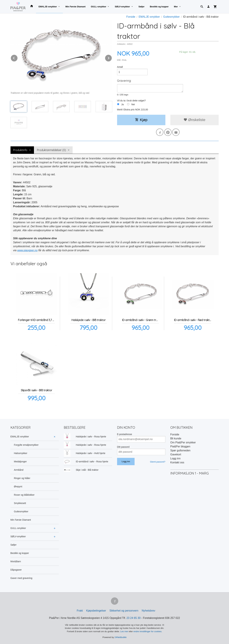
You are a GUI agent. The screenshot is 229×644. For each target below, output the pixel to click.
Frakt (80, 611)
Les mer (125, 631)
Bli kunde (176, 438)
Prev (18, 58)
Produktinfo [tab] (20, 150)
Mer (176, 7)
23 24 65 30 (133, 618)
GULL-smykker (98, 7)
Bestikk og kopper (159, 7)
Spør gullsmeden (180, 450)
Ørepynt (18, 486)
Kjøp (141, 120)
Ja (122, 104)
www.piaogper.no (27, 250)
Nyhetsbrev (148, 611)
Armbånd (19, 470)
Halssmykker (21, 453)
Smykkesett (20, 503)
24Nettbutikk (121, 637)
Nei (133, 104)
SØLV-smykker (122, 7)
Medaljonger (20, 462)
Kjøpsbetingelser (96, 611)
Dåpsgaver (16, 570)
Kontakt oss (177, 462)
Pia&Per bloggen (180, 446)
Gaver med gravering (21, 578)
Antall (120, 67)
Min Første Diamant (76, 7)
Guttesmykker (21, 511)
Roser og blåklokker (24, 495)
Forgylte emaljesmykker (26, 445)
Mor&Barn (16, 561)
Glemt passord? (158, 462)
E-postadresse (125, 434)
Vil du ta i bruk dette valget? (131, 101)
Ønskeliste (194, 120)
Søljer (142, 7)
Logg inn (175, 458)
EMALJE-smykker (48, 7)
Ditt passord (123, 447)
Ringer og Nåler (22, 478)
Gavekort (176, 454)
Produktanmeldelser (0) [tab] (51, 150)
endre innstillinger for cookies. (148, 631)
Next (112, 58)
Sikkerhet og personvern (124, 611)
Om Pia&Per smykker (183, 442)
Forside (131, 17)
